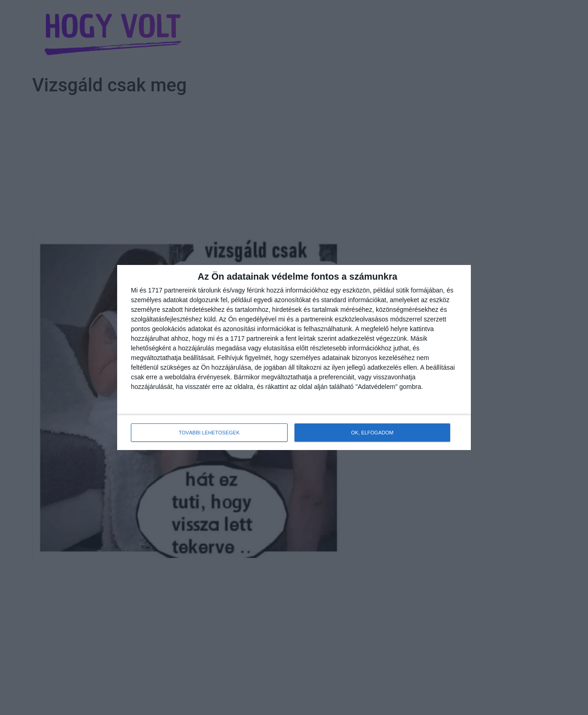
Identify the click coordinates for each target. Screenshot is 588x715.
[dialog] (294, 357)
